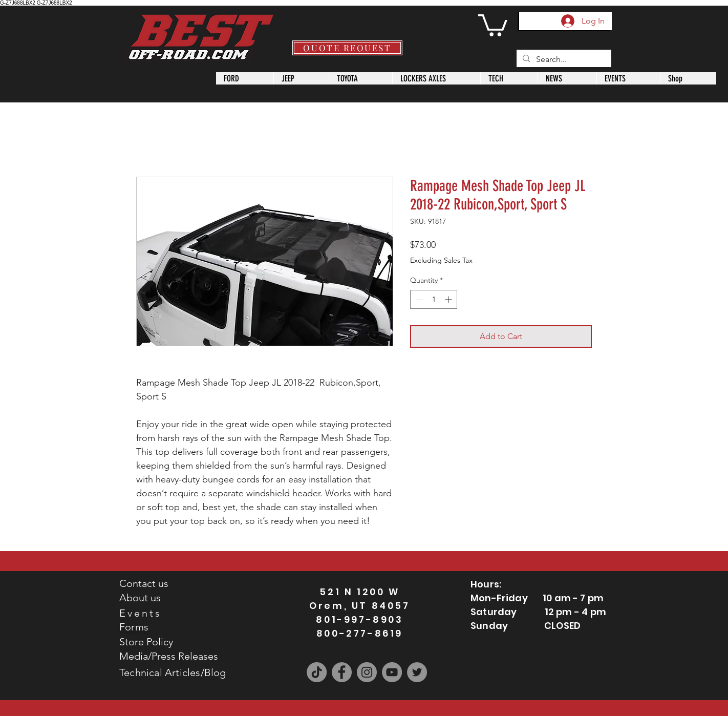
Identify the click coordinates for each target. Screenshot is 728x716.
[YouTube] (392, 672)
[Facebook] (342, 672)
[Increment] (449, 299)
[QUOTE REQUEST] (347, 48)
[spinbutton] (434, 299)
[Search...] (563, 59)
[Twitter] (417, 672)
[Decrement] (418, 299)
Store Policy (146, 642)
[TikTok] (317, 672)
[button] (493, 24)
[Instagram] (367, 672)
